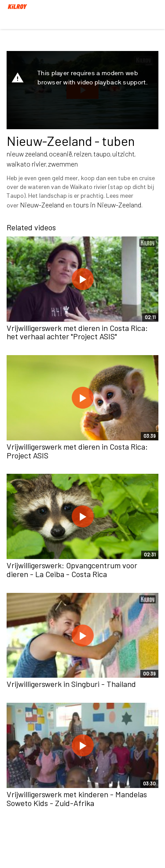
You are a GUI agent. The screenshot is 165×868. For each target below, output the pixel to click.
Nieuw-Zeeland (42, 205)
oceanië (60, 154)
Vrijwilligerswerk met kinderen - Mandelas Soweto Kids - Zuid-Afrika (77, 799)
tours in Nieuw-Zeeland (107, 205)
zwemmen (63, 164)
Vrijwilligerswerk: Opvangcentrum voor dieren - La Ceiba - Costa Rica (72, 570)
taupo (102, 154)
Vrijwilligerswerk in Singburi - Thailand (71, 684)
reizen (83, 154)
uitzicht (123, 154)
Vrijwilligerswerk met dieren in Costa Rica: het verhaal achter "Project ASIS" (77, 332)
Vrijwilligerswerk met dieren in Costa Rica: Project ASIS (77, 451)
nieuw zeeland (27, 154)
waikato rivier (26, 164)
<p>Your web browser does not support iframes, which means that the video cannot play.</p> (82, 90)
